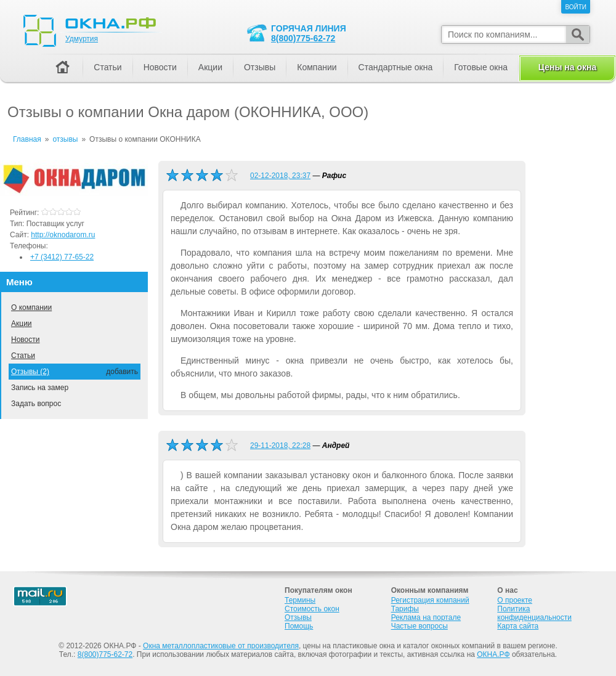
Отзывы (260, 67)
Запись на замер (40, 388)
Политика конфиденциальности (534, 613)
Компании (317, 67)
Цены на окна (567, 67)
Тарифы (405, 609)
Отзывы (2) (30, 372)
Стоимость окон (312, 609)
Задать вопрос (36, 404)
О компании (31, 307)
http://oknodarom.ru (63, 235)
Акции (22, 324)
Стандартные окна (396, 67)
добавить (122, 372)
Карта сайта (518, 626)
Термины (300, 600)
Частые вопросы (419, 626)
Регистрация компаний (430, 600)
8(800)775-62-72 (303, 38)
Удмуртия (82, 39)
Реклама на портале (426, 617)
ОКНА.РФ (493, 654)
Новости (25, 340)
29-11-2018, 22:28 (280, 446)
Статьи (23, 356)
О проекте (515, 600)
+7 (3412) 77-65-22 (62, 257)
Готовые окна (481, 67)
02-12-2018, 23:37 (280, 176)
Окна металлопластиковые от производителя (221, 646)
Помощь (299, 626)
